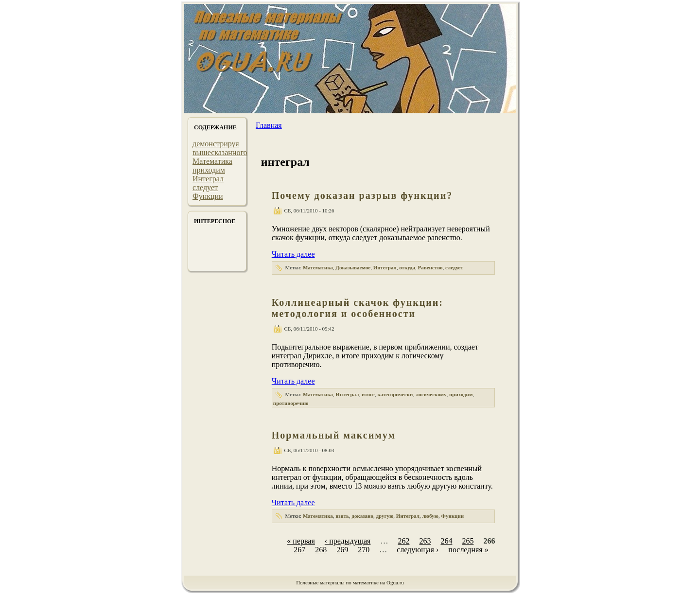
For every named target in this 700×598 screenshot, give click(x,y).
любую (430, 516)
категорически (395, 394)
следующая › (418, 550)
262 (403, 541)
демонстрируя (216, 144)
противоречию (291, 403)
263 (425, 541)
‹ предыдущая (348, 541)
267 (299, 550)
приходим (209, 170)
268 (321, 550)
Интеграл (208, 179)
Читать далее (293, 254)
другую (385, 516)
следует (205, 187)
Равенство (430, 267)
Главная (269, 125)
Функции (208, 196)
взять (342, 516)
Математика (212, 161)
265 (468, 541)
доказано (362, 516)
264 (446, 541)
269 (342, 550)
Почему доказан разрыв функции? (362, 195)
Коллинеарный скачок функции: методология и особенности (358, 308)
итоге (368, 394)
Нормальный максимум (334, 435)
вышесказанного (220, 152)
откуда (407, 267)
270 (364, 550)
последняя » (468, 550)
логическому (431, 394)
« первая (301, 541)
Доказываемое (353, 267)
